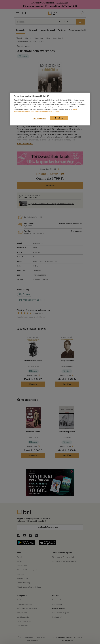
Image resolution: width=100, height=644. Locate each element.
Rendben (59, 118)
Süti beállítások (39, 119)
